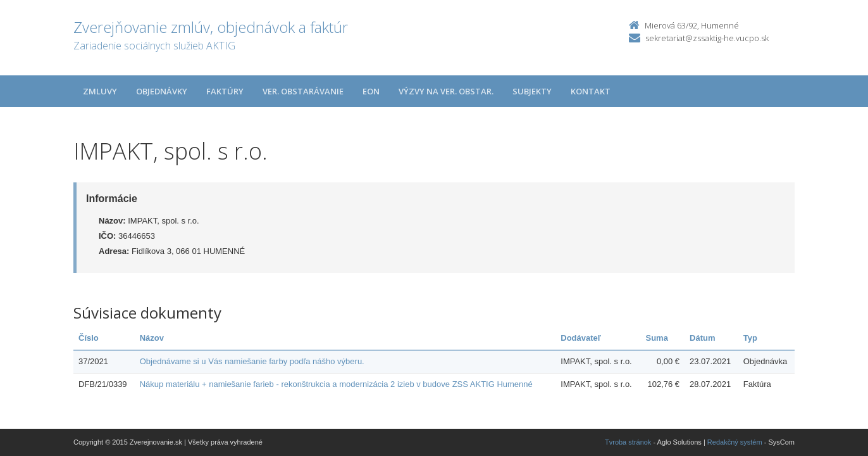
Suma (656, 338)
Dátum (702, 338)
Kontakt (591, 91)
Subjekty (532, 91)
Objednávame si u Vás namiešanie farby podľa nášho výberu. (252, 361)
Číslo (89, 338)
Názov (152, 338)
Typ (750, 338)
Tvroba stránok (628, 442)
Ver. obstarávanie (303, 91)
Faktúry (225, 91)
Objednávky (162, 91)
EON (371, 91)
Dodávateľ (581, 338)
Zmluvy (100, 91)
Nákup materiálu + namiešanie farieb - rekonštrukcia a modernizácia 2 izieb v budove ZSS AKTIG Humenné (336, 384)
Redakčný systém (735, 442)
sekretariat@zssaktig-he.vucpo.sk (707, 38)
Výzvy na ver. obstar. (446, 91)
